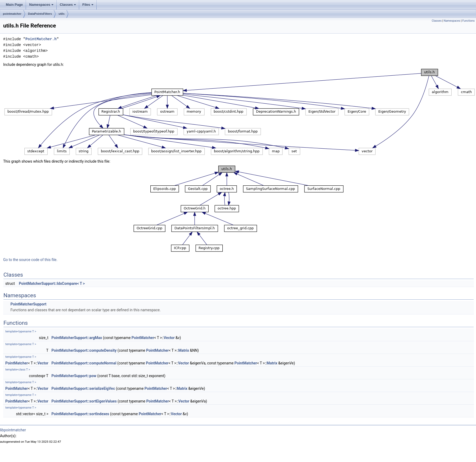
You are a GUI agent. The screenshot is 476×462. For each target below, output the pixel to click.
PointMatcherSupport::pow (74, 376)
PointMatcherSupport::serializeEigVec (83, 388)
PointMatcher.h (41, 39)
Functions (468, 21)
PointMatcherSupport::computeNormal (84, 363)
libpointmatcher (13, 430)
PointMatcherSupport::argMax (77, 338)
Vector (169, 338)
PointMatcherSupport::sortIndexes (80, 414)
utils (62, 14)
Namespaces (41, 5)
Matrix (183, 350)
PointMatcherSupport (28, 304)
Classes (68, 5)
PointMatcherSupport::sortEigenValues (84, 401)
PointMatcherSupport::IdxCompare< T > (52, 283)
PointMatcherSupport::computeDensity (84, 350)
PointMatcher (143, 338)
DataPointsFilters (40, 14)
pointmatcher (12, 14)
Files (88, 5)
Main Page (14, 5)
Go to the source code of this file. (30, 260)
